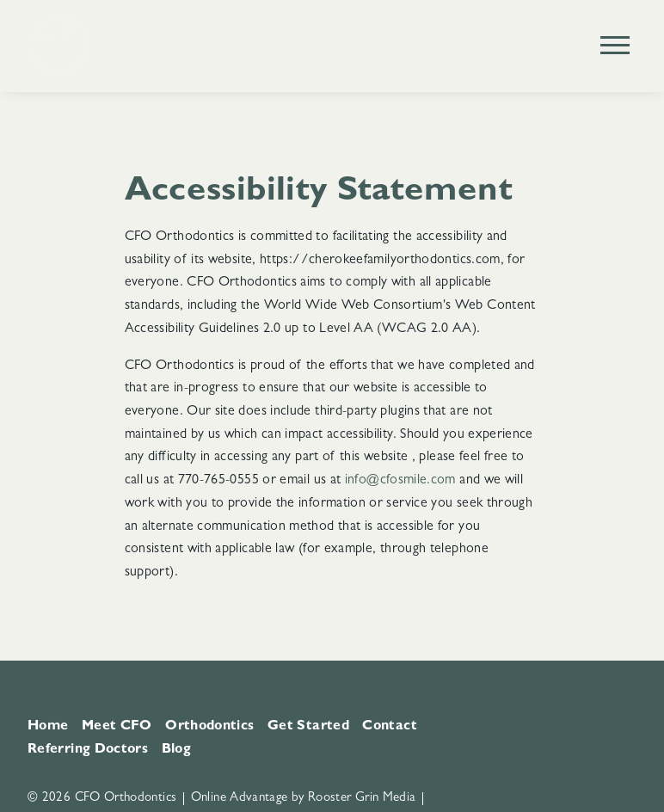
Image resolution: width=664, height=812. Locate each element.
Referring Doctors (88, 750)
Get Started (308, 727)
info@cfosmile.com (402, 481)
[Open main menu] (615, 45)
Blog (176, 750)
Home (48, 727)
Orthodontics (209, 727)
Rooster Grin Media (362, 799)
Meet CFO (117, 727)
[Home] (60, 46)
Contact (390, 727)
